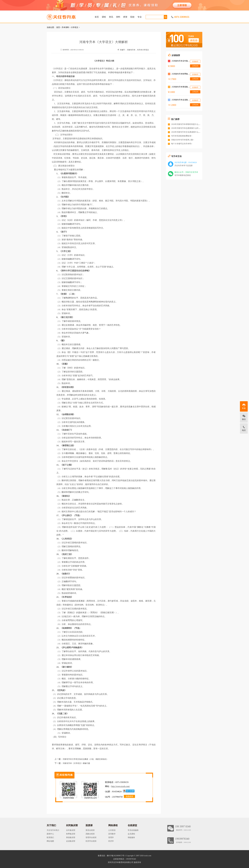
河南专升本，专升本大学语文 (138, 50)
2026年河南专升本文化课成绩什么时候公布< (189, 132)
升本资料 (65, 27)
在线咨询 (129, 796)
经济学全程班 (91, 841)
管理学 (111, 837)
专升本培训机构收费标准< (182, 136)
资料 (118, 17)
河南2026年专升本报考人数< (183, 140)
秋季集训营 (71, 834)
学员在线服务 (133, 830)
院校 (132, 17)
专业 (140, 17)
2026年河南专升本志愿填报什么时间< (186, 128)
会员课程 (131, 834)
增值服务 (131, 837)
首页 (97, 17)
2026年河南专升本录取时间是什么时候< (187, 124)
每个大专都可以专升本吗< (182, 144)
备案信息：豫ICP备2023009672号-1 (112, 856)
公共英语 (112, 830)
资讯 (111, 17)
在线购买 (195, 62)
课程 (104, 17)
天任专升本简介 (53, 830)
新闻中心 (50, 834)
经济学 (111, 841)
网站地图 (50, 841)
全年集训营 (71, 830)
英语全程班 (90, 830)
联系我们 (50, 837)
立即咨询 (195, 66)
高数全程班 (90, 834)
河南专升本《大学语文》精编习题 (76, 763)
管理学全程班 (91, 837)
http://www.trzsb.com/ (121, 786)
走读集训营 (71, 841)
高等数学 (112, 834)
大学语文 (75, 27)
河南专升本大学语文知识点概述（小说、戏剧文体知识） (85, 759)
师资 (125, 17)
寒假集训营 (71, 837)
